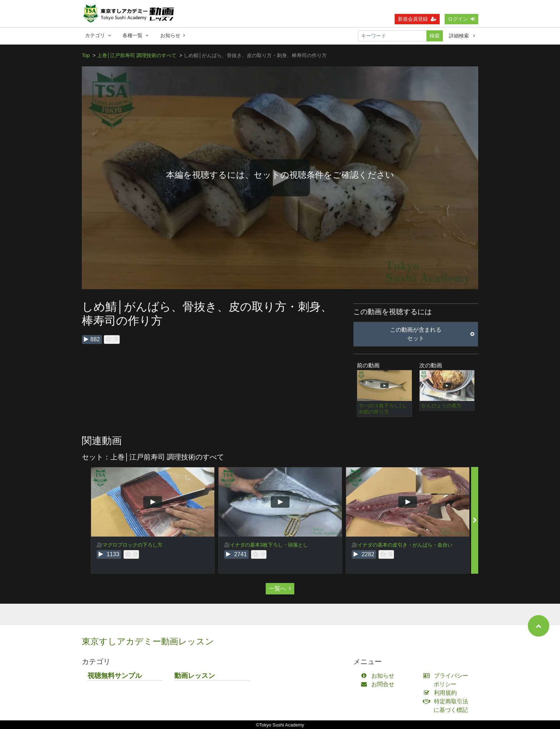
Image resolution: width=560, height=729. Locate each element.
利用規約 (442, 693)
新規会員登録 (417, 19)
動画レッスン (195, 676)
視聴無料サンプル (115, 676)
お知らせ (173, 35)
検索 (435, 36)
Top (86, 55)
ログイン (461, 19)
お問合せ (379, 684)
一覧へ (280, 589)
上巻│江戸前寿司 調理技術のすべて (137, 55)
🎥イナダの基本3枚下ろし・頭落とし (266, 545)
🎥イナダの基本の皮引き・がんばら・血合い (402, 545)
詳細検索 (462, 36)
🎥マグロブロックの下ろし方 (129, 545)
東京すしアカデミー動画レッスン (148, 641)
